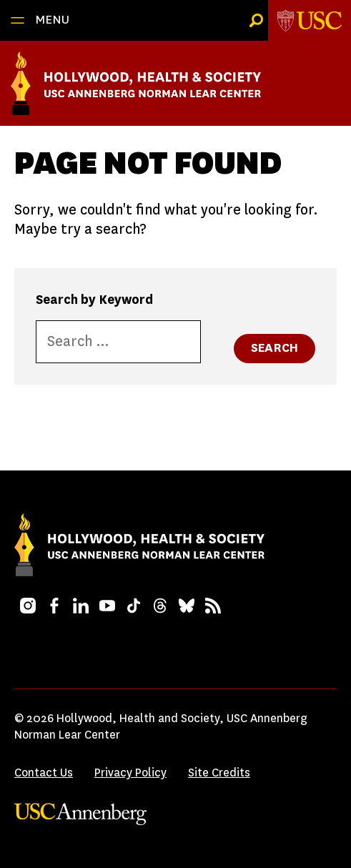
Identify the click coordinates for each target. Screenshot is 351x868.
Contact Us (44, 773)
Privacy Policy (130, 773)
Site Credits (219, 773)
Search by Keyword (94, 300)
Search (275, 348)
